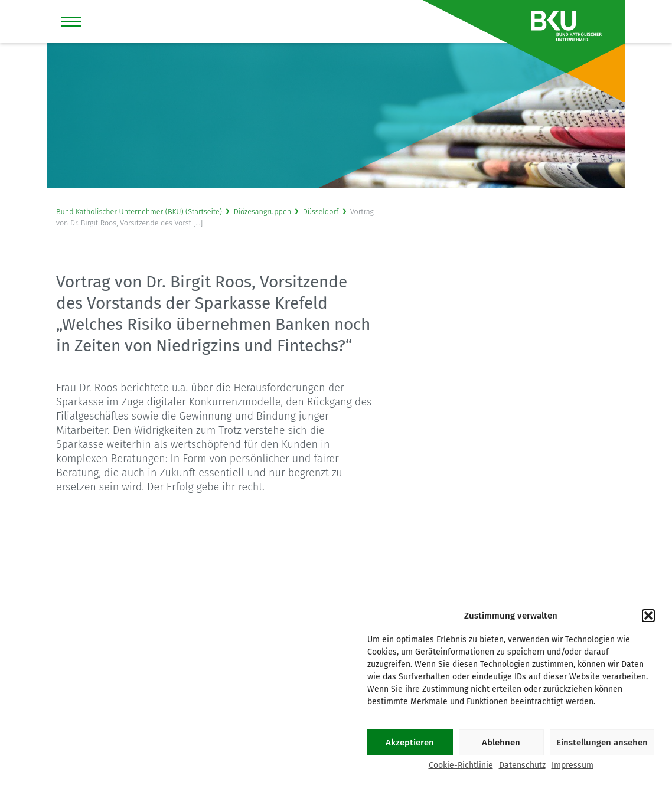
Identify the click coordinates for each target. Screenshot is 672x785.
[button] (648, 616)
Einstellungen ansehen (602, 743)
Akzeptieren (410, 743)
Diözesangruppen (262, 212)
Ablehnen (501, 743)
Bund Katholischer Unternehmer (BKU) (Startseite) (139, 212)
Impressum (572, 766)
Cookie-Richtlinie (461, 766)
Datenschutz (522, 766)
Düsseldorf (321, 212)
